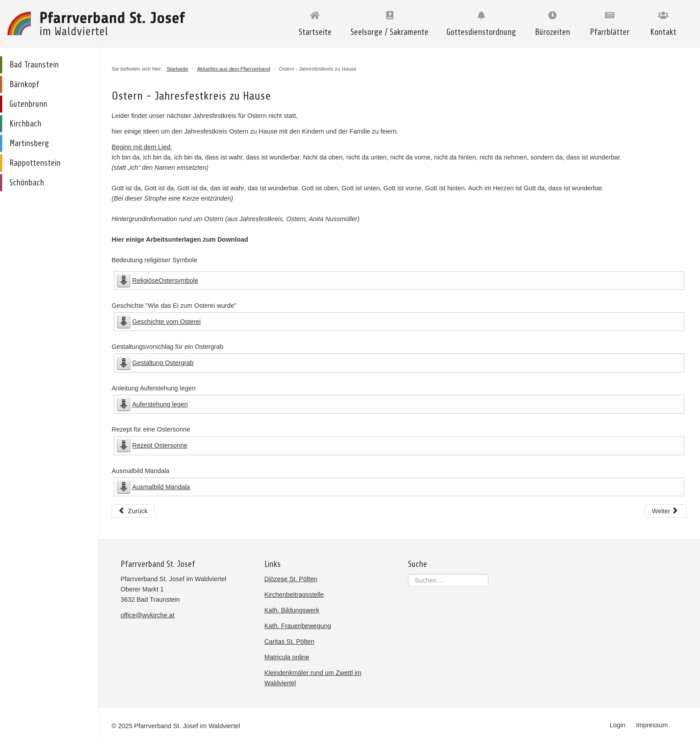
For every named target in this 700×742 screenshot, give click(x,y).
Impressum (652, 725)
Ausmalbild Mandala (161, 487)
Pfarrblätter (610, 32)
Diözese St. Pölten (291, 579)
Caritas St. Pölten (289, 641)
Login (618, 725)
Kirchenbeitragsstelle (294, 595)
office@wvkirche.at (148, 615)
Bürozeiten (552, 32)
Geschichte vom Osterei (167, 322)
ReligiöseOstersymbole (165, 281)
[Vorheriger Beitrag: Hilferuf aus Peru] (133, 511)
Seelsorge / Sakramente (390, 32)
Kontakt (663, 32)
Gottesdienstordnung (481, 32)
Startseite (315, 32)
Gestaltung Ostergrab (163, 363)
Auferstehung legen (160, 404)
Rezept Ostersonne (160, 445)
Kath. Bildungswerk (292, 610)
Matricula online (287, 657)
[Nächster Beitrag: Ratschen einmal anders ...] (666, 511)
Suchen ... (408, 574)
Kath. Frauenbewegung (298, 626)
